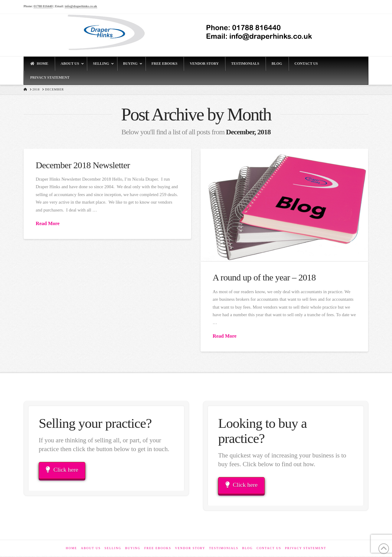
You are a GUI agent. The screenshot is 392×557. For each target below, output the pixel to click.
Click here (63, 470)
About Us (91, 549)
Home (71, 549)
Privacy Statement (305, 549)
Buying (133, 549)
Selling (113, 549)
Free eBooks (158, 549)
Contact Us (269, 549)
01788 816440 (43, 6)
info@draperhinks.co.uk (81, 6)
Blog (247, 549)
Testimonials (224, 549)
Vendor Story (190, 549)
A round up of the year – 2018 (264, 277)
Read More (48, 223)
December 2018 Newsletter (83, 165)
